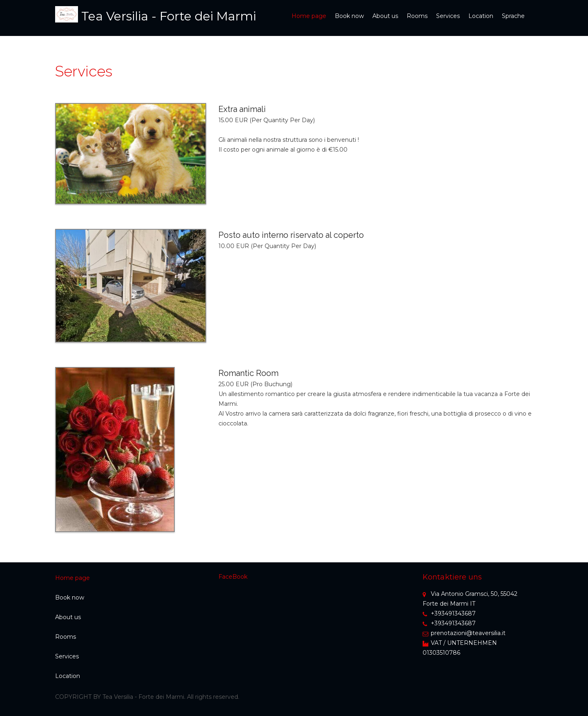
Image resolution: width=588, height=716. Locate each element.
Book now (349, 16)
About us (385, 16)
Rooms (417, 16)
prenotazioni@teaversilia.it (464, 633)
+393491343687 (449, 613)
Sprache (513, 16)
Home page (309, 16)
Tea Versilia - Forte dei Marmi (169, 16)
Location (481, 16)
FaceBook (233, 577)
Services (448, 16)
